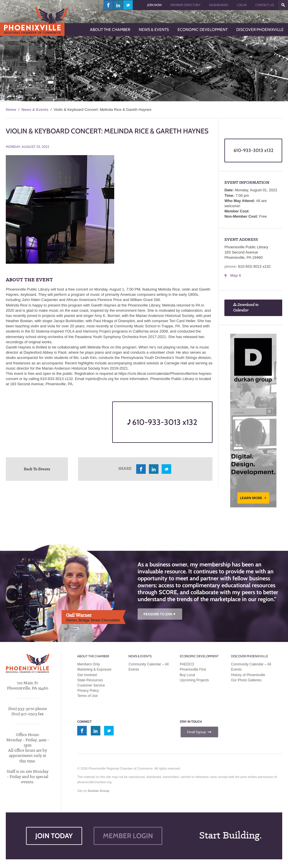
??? (283, 5)
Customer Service (91, 685)
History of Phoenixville (248, 675)
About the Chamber (93, 656)
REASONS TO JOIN (160, 614)
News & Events (35, 110)
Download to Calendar (246, 308)
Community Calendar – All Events (148, 667)
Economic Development (199, 656)
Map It (236, 275)
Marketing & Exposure (94, 669)
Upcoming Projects (194, 680)
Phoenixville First (193, 669)
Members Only (88, 664)
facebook (108, 5)
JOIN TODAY (54, 836)
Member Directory (185, 5)
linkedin (118, 5)
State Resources (90, 680)
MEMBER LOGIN (128, 836)
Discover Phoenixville (250, 656)
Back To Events (37, 469)
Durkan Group (99, 791)
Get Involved (87, 675)
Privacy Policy (88, 691)
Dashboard (219, 5)
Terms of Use (87, 696)
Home (11, 110)
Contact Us (265, 5)
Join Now (154, 5)
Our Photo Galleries (246, 680)
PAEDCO (187, 664)
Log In (242, 5)
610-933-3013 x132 (162, 422)
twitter (128, 5)
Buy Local (188, 675)
